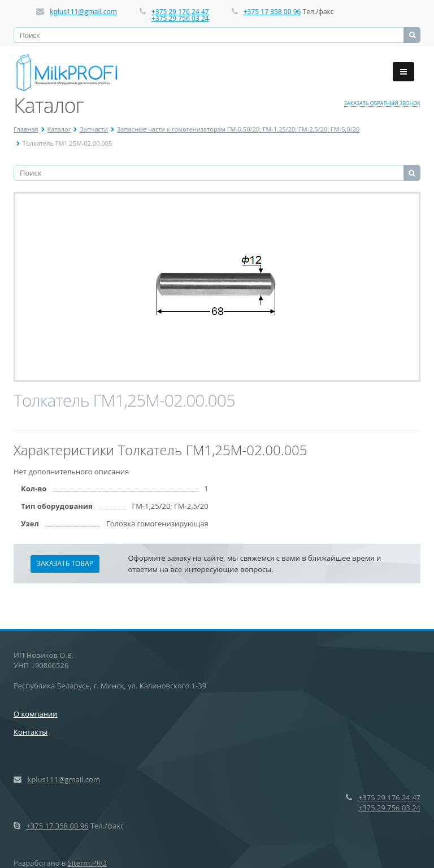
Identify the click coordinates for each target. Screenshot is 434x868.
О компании (36, 714)
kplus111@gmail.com (83, 12)
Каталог (59, 129)
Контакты (31, 732)
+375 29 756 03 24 (180, 18)
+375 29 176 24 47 (180, 12)
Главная (26, 129)
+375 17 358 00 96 (272, 12)
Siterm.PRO (87, 863)
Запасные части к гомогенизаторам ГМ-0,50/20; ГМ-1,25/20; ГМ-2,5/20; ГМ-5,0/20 (238, 129)
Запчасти (94, 129)
